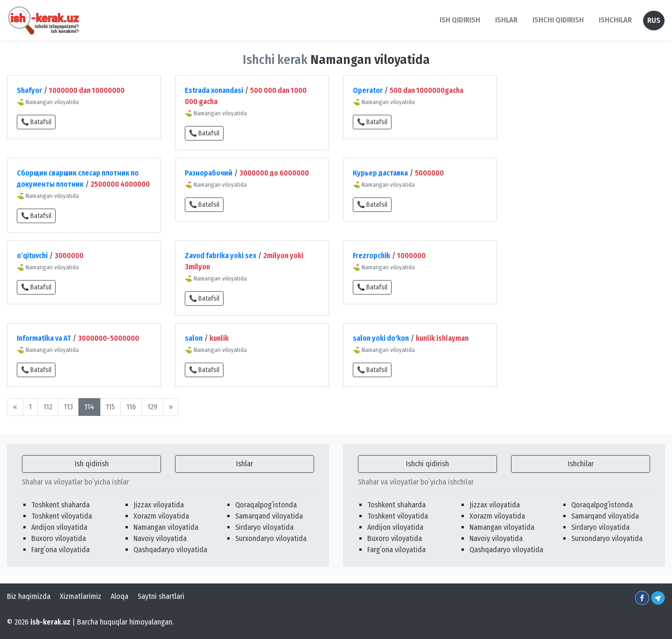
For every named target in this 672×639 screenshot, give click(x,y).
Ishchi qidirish (558, 20)
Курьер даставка (380, 173)
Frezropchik (371, 256)
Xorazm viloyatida (161, 516)
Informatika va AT (44, 338)
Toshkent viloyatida (62, 516)
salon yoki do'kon (381, 338)
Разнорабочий (209, 173)
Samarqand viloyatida (269, 516)
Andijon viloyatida (59, 527)
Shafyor (29, 90)
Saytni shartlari (161, 596)
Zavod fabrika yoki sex (220, 256)
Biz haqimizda (29, 596)
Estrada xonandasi (214, 90)
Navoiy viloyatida (160, 538)
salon (194, 338)
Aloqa (119, 596)
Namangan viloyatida (166, 527)
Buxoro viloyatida (59, 538)
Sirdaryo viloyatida (264, 527)
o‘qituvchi (32, 256)
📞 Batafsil (36, 122)
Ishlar (245, 464)
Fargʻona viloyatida (60, 550)
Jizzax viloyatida (159, 505)
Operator (368, 90)
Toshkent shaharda (60, 505)
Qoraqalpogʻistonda (266, 505)
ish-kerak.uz (50, 622)
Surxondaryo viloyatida (271, 538)
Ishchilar (581, 464)
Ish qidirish (92, 464)
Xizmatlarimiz (80, 596)
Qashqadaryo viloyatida (170, 550)
